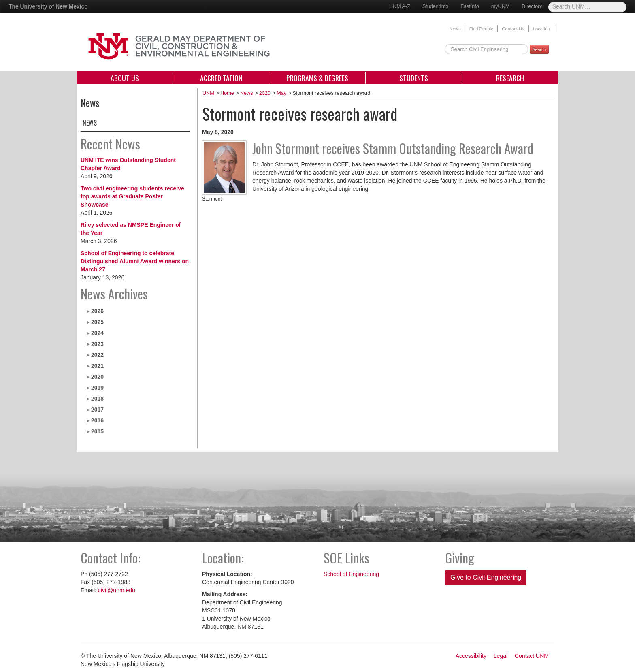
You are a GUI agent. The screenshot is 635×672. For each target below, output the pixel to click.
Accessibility (471, 656)
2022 (97, 355)
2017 (97, 410)
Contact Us (513, 29)
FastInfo (470, 6)
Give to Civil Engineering (486, 577)
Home (227, 93)
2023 (97, 344)
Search (539, 49)
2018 (97, 399)
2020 (97, 377)
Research (510, 78)
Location (541, 29)
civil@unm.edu (117, 590)
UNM (208, 93)
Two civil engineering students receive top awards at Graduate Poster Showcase (132, 196)
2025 (97, 322)
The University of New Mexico (48, 6)
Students (414, 78)
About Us (125, 78)
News (455, 29)
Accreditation (221, 78)
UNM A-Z (400, 6)
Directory (532, 6)
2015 (97, 431)
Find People (482, 29)
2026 (97, 311)
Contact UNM (532, 656)
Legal (501, 656)
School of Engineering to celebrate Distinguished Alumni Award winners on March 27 (135, 261)
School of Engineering (351, 574)
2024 (97, 333)
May (281, 93)
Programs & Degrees (317, 78)
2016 (97, 420)
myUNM (500, 6)
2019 (97, 388)
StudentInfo (435, 6)
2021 (97, 366)
